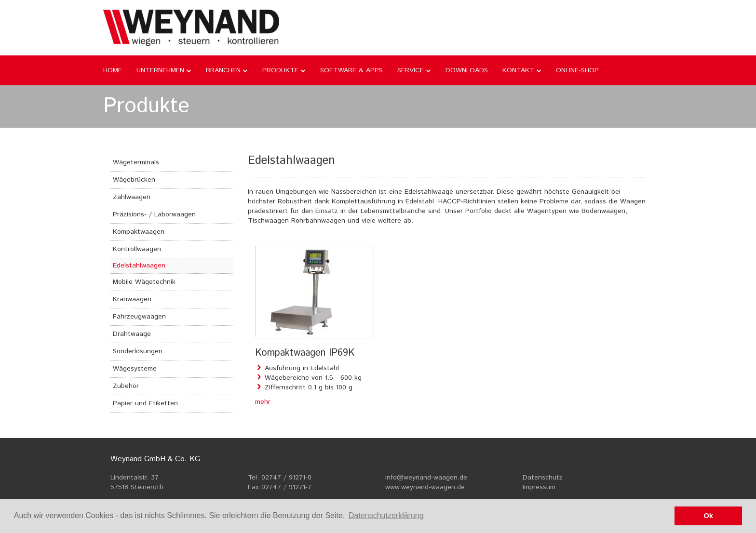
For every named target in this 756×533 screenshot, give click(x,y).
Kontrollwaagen (137, 249)
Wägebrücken (134, 180)
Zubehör (126, 386)
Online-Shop (577, 70)
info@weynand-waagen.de (426, 478)
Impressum (539, 487)
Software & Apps (351, 70)
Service (411, 70)
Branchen (223, 70)
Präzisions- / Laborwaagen (154, 214)
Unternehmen (160, 70)
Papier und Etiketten (145, 403)
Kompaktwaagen (139, 232)
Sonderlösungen (138, 351)
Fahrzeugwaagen (139, 317)
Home (113, 70)
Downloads (467, 70)
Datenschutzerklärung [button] (386, 515)
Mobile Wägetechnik (144, 282)
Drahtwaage (132, 334)
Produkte (280, 70)
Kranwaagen (132, 299)
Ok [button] (709, 516)
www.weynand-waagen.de (425, 487)
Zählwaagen (132, 197)
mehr (263, 402)
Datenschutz (543, 478)
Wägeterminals (136, 162)
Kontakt (518, 70)
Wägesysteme (135, 369)
